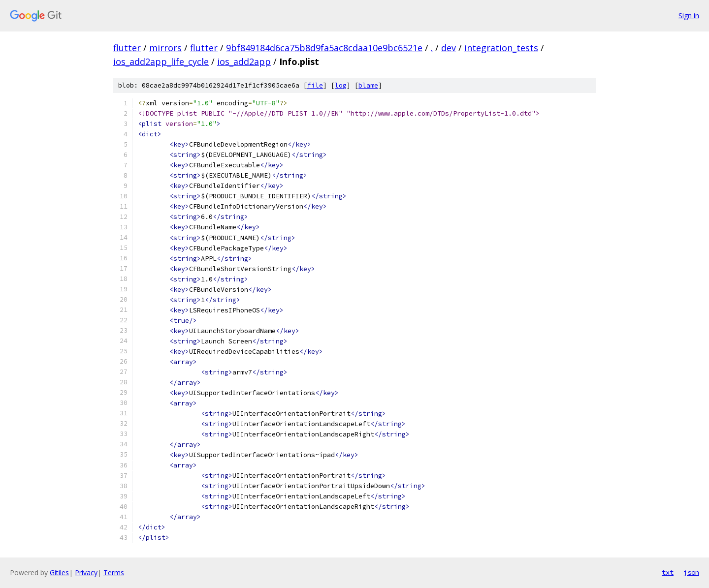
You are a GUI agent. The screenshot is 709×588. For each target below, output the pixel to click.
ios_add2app (244, 62)
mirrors (165, 48)
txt (668, 572)
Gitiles (59, 573)
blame (368, 85)
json (691, 572)
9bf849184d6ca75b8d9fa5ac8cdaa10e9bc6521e (324, 48)
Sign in (689, 15)
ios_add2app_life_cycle (161, 62)
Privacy (86, 573)
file (315, 85)
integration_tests (501, 48)
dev (449, 48)
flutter (127, 48)
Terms (114, 573)
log (341, 85)
